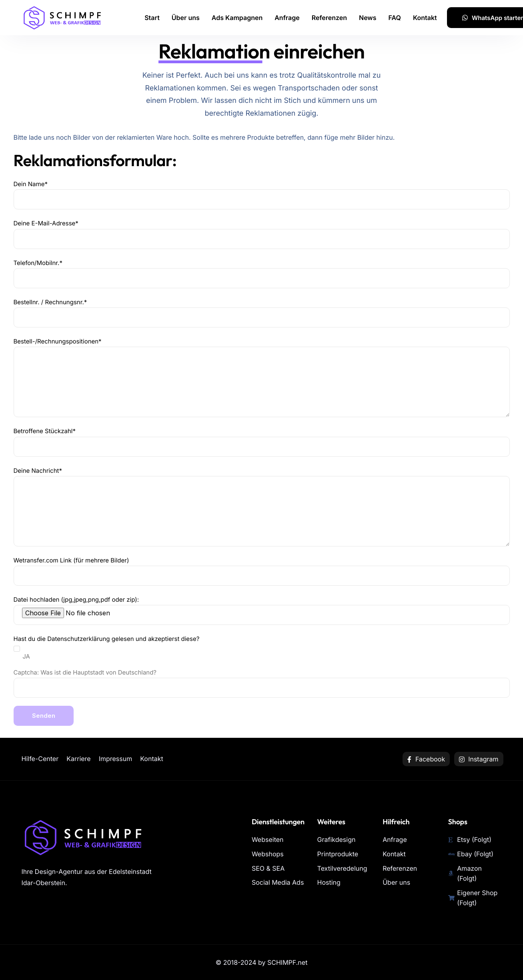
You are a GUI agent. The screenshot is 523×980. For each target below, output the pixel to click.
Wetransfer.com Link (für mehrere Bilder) (262, 571)
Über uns (186, 18)
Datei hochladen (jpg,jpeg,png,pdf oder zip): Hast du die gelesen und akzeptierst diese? (262, 661)
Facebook (426, 759)
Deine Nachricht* (262, 507)
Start (152, 18)
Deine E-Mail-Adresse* (262, 234)
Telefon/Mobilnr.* (262, 274)
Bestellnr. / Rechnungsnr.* (262, 313)
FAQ (395, 18)
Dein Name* (262, 195)
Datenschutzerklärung (78, 639)
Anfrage (287, 18)
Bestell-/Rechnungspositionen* (262, 377)
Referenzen (329, 18)
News (368, 18)
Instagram (479, 759)
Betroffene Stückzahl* (262, 442)
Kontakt (425, 18)
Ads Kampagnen (237, 18)
